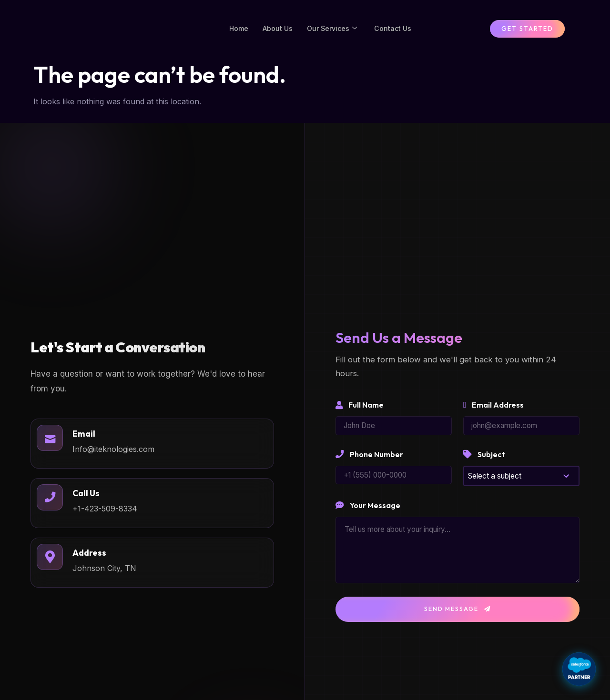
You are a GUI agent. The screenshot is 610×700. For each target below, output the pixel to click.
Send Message (457, 618)
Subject (484, 462)
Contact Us (395, 32)
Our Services (332, 32)
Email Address (493, 412)
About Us (276, 32)
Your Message (368, 514)
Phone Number (369, 462)
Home (236, 32)
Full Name (360, 412)
